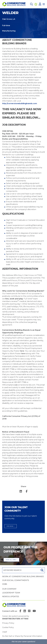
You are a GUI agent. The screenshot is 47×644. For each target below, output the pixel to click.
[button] (31, 4)
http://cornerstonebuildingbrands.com (20, 103)
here (22, 351)
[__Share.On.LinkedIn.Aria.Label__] (21, 492)
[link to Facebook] (20, 611)
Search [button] (42, 570)
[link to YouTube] (34, 611)
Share (23, 486)
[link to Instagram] (29, 611)
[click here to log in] (40, 4)
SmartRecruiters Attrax (15, 619)
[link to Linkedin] (25, 611)
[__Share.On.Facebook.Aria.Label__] (27, 492)
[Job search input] (21, 570)
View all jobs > (11, 560)
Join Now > (11, 526)
